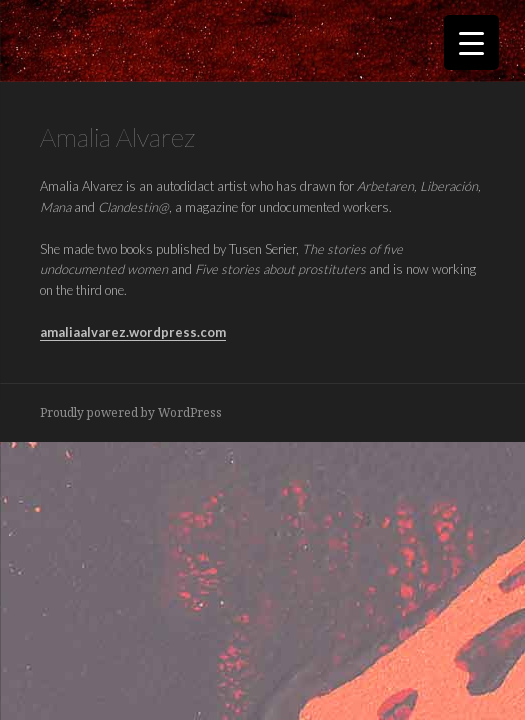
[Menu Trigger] (471, 42)
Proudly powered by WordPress (131, 412)
